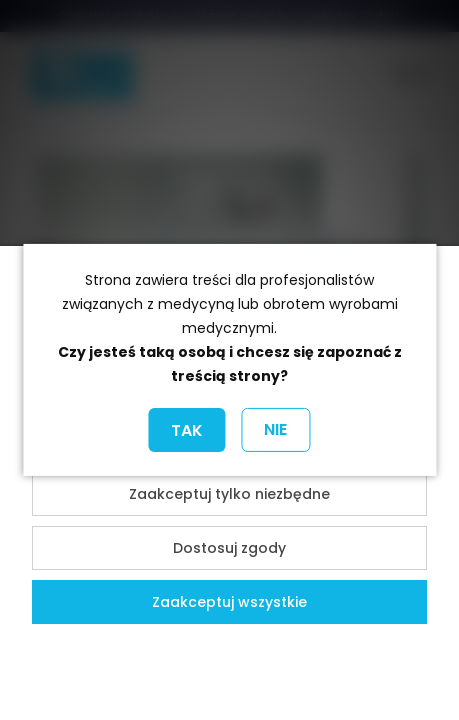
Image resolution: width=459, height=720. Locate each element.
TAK (187, 430)
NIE (275, 429)
